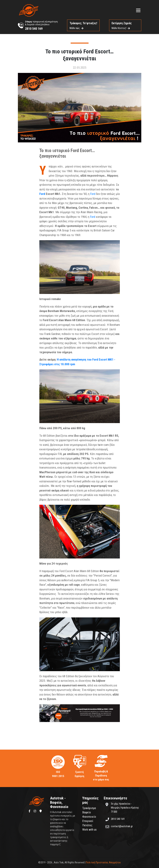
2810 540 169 (34, 29)
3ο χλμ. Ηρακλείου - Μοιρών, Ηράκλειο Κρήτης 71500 (125, 808)
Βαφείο (87, 812)
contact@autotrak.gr (122, 826)
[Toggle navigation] (138, 10)
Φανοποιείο (89, 817)
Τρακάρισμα (89, 808)
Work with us (89, 830)
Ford (42, 194)
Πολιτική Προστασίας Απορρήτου (103, 862)
